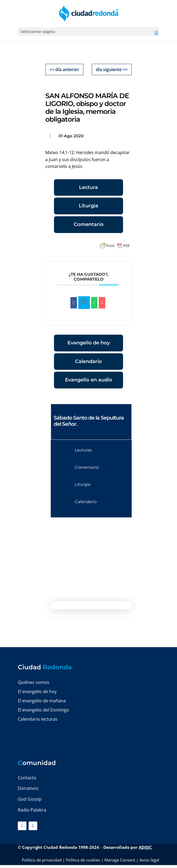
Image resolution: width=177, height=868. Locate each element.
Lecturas (83, 450)
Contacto (27, 778)
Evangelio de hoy (89, 343)
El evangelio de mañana (42, 701)
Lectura (88, 187)
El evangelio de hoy (37, 691)
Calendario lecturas (38, 719)
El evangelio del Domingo (43, 710)
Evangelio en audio (89, 380)
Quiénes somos (34, 682)
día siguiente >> (112, 69)
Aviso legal (149, 860)
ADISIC (145, 847)
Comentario (89, 224)
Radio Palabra (32, 810)
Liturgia (88, 206)
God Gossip (30, 799)
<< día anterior (64, 69)
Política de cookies (83, 860)
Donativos (28, 788)
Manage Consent (120, 860)
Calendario (88, 361)
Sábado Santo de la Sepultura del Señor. (89, 421)
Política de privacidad (42, 860)
